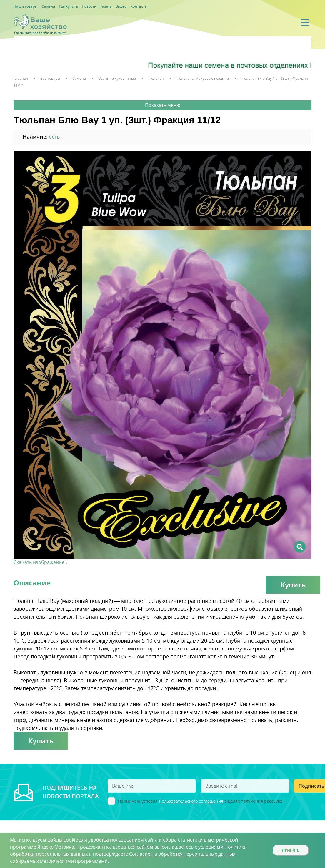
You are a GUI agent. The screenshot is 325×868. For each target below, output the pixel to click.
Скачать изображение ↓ (41, 562)
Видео (121, 6)
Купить (293, 585)
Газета (106, 6)
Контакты (139, 6)
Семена (48, 6)
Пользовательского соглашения (191, 801)
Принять (291, 850)
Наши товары (26, 6)
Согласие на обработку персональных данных (182, 854)
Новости (89, 6)
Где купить (68, 6)
